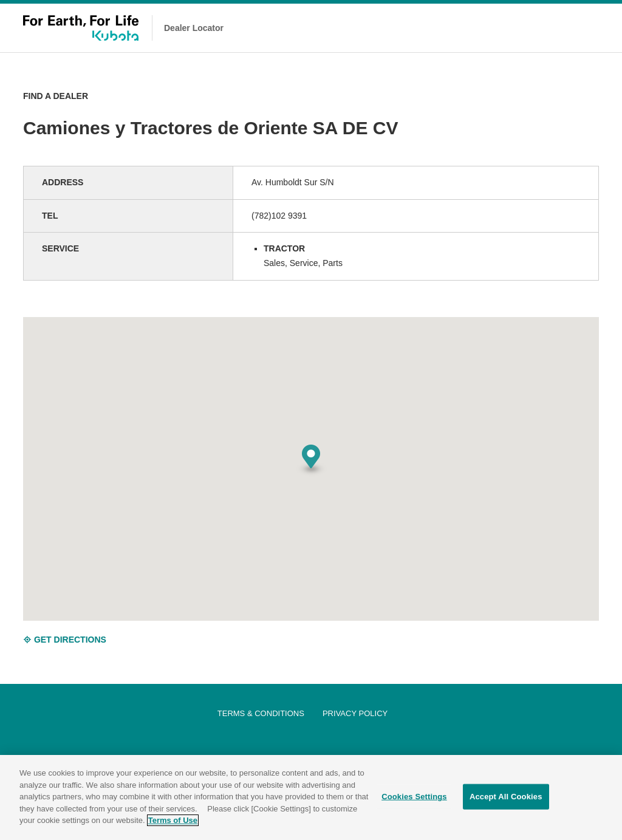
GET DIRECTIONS (65, 640)
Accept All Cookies (506, 798)
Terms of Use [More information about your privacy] (173, 822)
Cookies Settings (414, 798)
